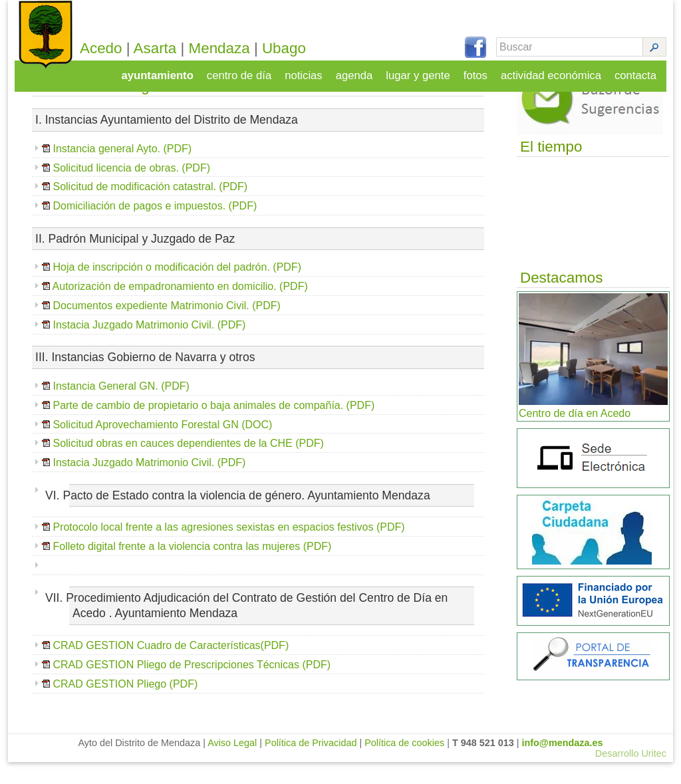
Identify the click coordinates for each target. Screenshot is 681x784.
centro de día (248, 71)
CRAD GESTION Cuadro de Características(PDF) (171, 667)
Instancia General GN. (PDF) (121, 407)
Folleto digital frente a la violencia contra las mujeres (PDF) (192, 568)
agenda (361, 71)
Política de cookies (404, 765)
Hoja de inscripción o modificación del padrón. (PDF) (172, 289)
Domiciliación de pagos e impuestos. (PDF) (155, 228)
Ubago (301, 48)
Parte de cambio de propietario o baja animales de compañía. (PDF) (213, 427)
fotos (480, 71)
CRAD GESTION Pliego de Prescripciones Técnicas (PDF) (192, 686)
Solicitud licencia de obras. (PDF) (131, 189)
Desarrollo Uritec (631, 775)
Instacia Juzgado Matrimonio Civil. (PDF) (149, 346)
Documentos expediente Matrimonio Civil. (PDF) (165, 327)
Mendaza (237, 48)
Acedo (118, 48)
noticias (312, 71)
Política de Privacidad (311, 765)
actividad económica (554, 71)
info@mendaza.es (563, 765)
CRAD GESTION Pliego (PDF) (125, 705)
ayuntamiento (169, 71)
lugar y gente (424, 71)
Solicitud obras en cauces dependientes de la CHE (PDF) (188, 465)
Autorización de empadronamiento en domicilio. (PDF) (179, 308)
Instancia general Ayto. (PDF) (122, 170)
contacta (636, 71)
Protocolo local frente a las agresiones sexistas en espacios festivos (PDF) (228, 549)
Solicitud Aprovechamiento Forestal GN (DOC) (161, 446)
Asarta (173, 48)
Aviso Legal (232, 765)
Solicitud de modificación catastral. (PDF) (150, 208)
